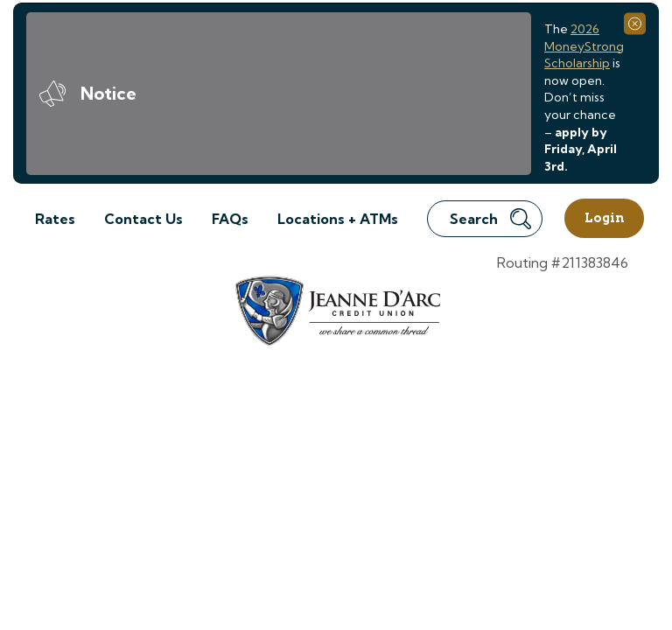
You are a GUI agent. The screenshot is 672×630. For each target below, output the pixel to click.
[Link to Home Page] (336, 314)
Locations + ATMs (338, 219)
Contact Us (143, 219)
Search (490, 219)
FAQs (230, 219)
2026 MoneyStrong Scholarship (584, 46)
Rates (55, 219)
